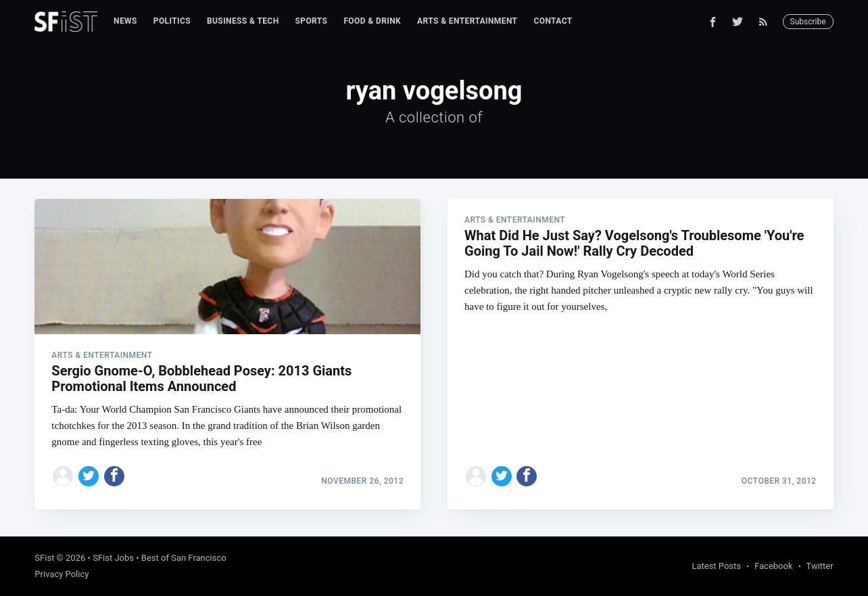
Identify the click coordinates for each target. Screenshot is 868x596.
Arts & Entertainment (467, 21)
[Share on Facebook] (114, 476)
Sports (312, 21)
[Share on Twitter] (89, 476)
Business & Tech (243, 21)
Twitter (820, 566)
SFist (44, 558)
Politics (172, 21)
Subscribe (808, 22)
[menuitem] (125, 21)
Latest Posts (716, 566)
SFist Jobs (113, 558)
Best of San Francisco (184, 558)
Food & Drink (372, 21)
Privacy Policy (62, 574)
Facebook (773, 566)
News (125, 21)
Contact (553, 21)
